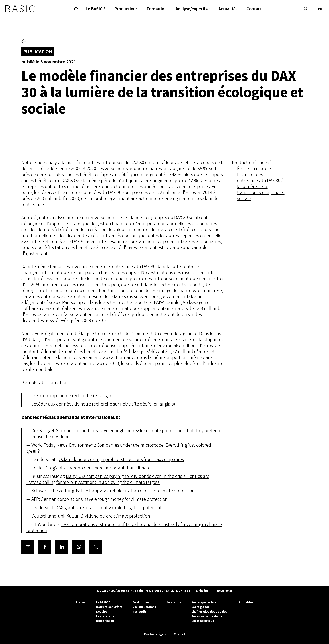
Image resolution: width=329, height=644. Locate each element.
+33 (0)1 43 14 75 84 (177, 591)
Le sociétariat (106, 616)
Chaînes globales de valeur (210, 611)
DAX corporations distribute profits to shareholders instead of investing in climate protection (124, 528)
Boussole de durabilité (207, 616)
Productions (141, 602)
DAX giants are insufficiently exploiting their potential (108, 508)
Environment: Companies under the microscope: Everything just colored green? (119, 448)
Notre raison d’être (109, 607)
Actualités (246, 602)
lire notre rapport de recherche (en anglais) (74, 396)
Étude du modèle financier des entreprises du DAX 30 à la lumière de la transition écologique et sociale (261, 184)
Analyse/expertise (204, 602)
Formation (174, 602)
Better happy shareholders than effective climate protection (135, 491)
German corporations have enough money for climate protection (104, 499)
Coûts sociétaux (203, 621)
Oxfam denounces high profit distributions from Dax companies (121, 460)
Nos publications (144, 607)
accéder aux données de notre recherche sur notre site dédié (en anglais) (103, 404)
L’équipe (102, 611)
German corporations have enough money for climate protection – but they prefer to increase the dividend (124, 434)
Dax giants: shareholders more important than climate (97, 468)
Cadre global (200, 607)
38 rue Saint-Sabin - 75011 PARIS (139, 591)
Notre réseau (105, 621)
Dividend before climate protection (115, 516)
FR (320, 9)
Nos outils (139, 611)
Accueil (81, 602)
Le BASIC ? (103, 602)
